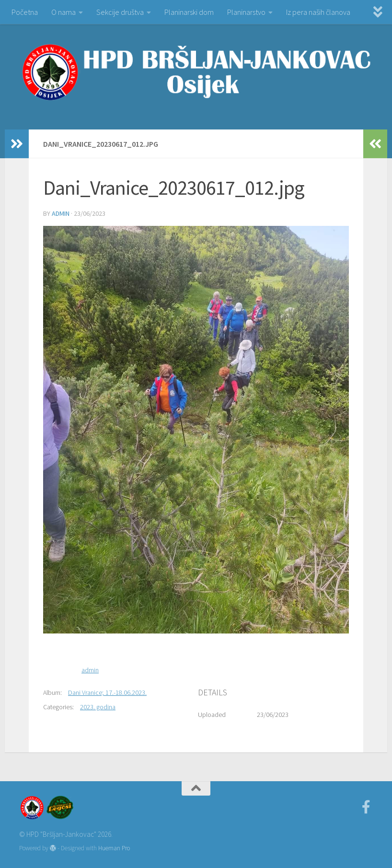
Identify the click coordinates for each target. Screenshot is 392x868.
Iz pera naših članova (318, 12)
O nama (63, 12)
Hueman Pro (114, 848)
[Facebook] (366, 807)
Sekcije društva (120, 12)
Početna (25, 12)
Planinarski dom (189, 12)
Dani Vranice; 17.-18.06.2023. (107, 692)
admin (61, 213)
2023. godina (98, 707)
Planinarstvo (246, 12)
